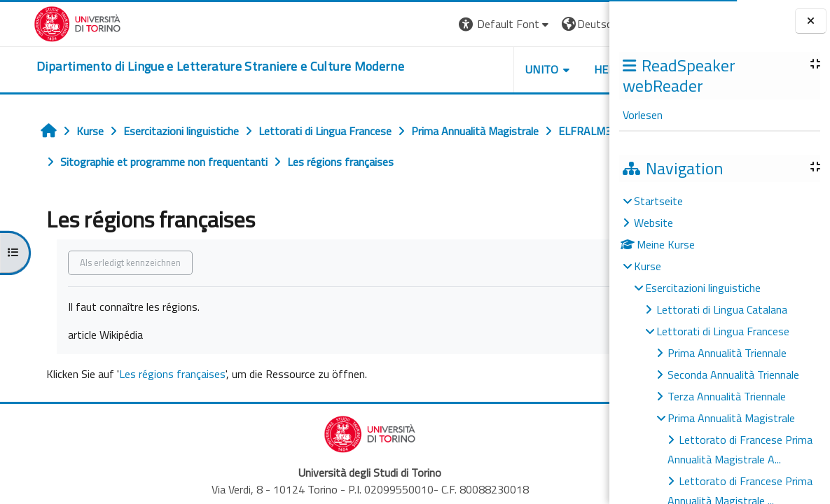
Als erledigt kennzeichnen (104, 262)
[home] (187, 66)
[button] (408, 24)
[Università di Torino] (44, 22)
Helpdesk (525, 69)
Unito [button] (445, 69)
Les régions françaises (146, 374)
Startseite (658, 201)
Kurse (648, 266)
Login (585, 24)
